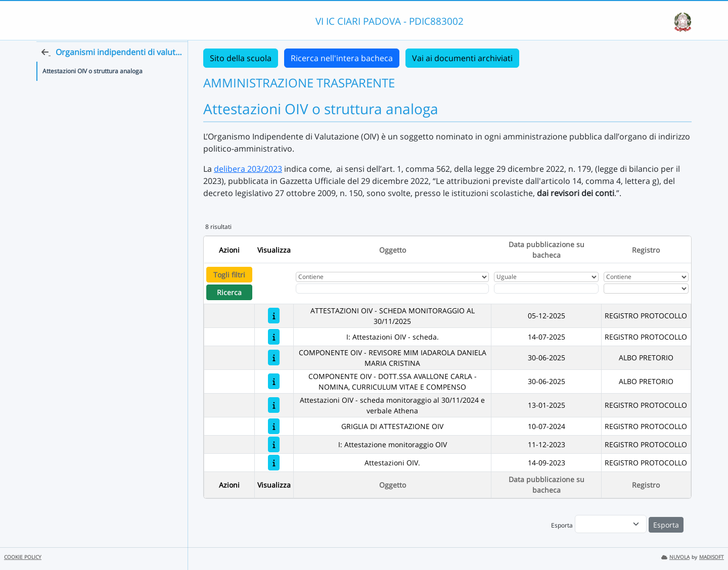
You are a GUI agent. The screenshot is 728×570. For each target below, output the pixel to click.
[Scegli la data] (547, 289)
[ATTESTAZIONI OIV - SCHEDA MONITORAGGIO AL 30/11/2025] (274, 316)
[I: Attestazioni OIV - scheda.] (274, 337)
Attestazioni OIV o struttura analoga (93, 90)
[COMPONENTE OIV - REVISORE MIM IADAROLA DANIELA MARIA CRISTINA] (274, 358)
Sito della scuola (241, 58)
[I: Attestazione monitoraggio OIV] (274, 444)
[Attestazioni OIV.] (274, 463)
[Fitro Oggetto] (392, 289)
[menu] (611, 524)
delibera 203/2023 (248, 169)
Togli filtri (229, 275)
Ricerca (229, 292)
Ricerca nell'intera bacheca (342, 58)
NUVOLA (675, 557)
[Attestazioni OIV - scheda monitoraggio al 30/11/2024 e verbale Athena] (274, 405)
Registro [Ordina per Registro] (646, 250)
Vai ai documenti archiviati (462, 58)
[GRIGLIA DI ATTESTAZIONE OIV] (274, 426)
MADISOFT (712, 557)
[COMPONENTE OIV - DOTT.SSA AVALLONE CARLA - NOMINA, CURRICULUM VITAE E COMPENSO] (274, 381)
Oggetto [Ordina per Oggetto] (393, 250)
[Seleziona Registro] (646, 289)
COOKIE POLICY (23, 557)
